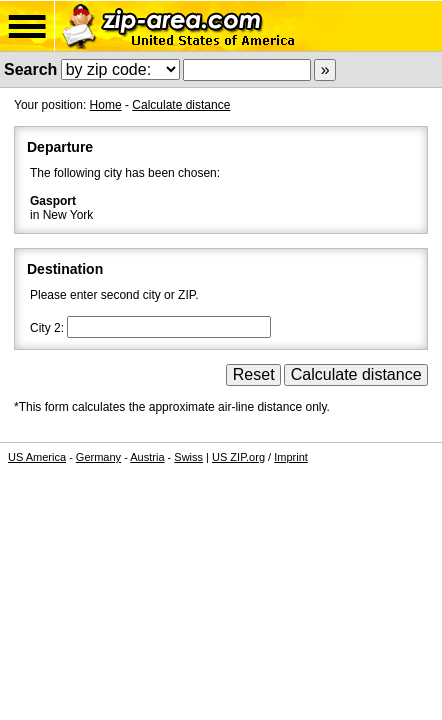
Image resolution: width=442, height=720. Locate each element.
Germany (98, 457)
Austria (147, 457)
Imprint (291, 457)
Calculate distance (181, 105)
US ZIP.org (238, 457)
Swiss (188, 457)
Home (106, 105)
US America (37, 457)
